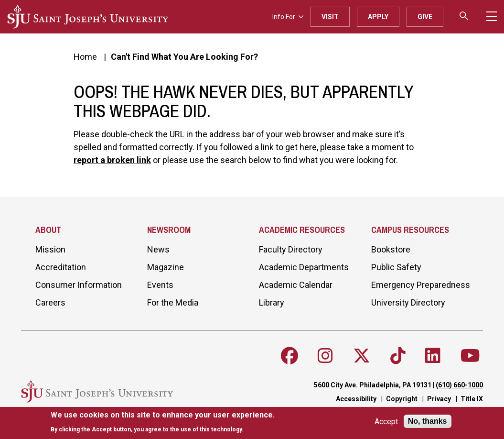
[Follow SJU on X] (362, 356)
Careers (50, 302)
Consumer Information (79, 285)
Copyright (402, 399)
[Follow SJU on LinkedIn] (433, 356)
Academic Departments (304, 267)
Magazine (166, 267)
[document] (163, 422)
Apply (378, 17)
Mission (50, 249)
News (158, 249)
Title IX (472, 399)
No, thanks (428, 421)
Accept (386, 422)
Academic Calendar (296, 285)
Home (85, 57)
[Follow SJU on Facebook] (290, 356)
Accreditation (61, 267)
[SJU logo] (88, 17)
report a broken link (112, 160)
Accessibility (356, 399)
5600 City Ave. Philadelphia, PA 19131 (373, 385)
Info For (288, 17)
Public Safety (396, 267)
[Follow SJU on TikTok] (398, 356)
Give (425, 17)
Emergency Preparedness (421, 285)
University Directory (408, 302)
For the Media (173, 302)
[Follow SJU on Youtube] (470, 356)
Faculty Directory (291, 249)
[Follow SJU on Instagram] (325, 356)
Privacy (439, 399)
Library (272, 302)
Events (160, 285)
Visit (330, 17)
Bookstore (391, 249)
